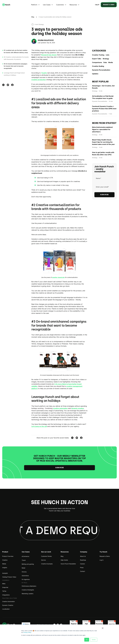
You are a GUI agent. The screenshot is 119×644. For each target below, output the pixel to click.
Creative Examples (47, 564)
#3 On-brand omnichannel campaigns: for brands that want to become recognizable (16, 66)
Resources (73, 5)
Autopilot (5, 573)
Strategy (106, 59)
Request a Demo (105, 556)
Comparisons (97, 62)
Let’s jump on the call (39, 426)
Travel (24, 560)
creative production (39, 80)
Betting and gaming (28, 564)
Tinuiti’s (44, 73)
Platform (34, 5)
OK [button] (87, 640)
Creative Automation (8, 601)
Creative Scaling (98, 66)
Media (111, 62)
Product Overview (8, 556)
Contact (83, 571)
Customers (60, 5)
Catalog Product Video (9, 577)
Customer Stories (46, 556)
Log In (102, 560)
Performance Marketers (29, 586)
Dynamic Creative (8, 605)
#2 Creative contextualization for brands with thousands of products (16, 58)
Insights (5, 568)
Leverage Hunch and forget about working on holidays (14, 74)
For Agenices (26, 579)
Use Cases (47, 5)
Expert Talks (97, 59)
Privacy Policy (27, 632)
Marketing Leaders (28, 594)
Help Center (64, 560)
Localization (6, 609)
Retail (23, 568)
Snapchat (5, 587)
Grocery (24, 572)
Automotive (25, 576)
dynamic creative (78, 408)
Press (82, 568)
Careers (82, 564)
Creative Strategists (28, 590)
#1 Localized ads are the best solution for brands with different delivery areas (16, 51)
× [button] (103, 628)
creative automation (60, 408)
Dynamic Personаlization (101, 70)
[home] (6, 5)
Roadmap (83, 560)
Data (105, 62)
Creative (5, 560)
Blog (33, 17)
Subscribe (60, 468)
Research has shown (49, 55)
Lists (108, 55)
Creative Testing (98, 55)
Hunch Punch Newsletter (68, 564)
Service (43, 560)
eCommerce (25, 556)
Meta (4, 584)
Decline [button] (94, 640)
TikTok (4, 591)
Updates (95, 74)
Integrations (6, 595)
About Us (83, 556)
